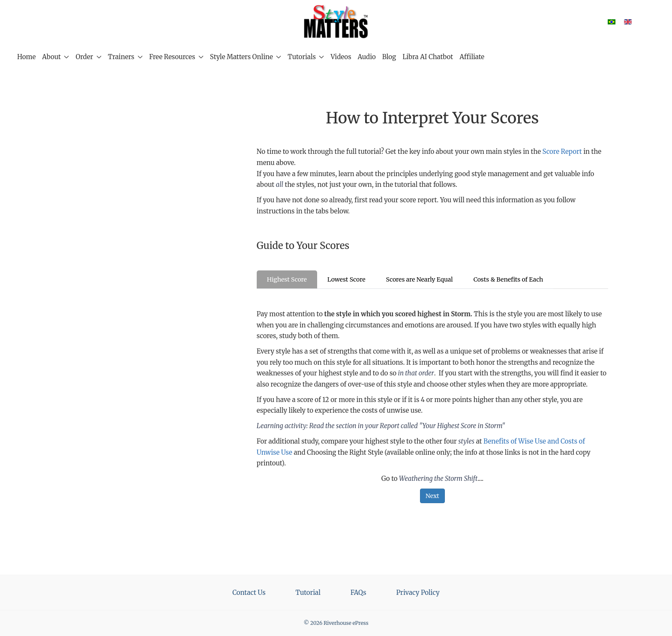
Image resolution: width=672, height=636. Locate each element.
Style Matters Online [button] (246, 57)
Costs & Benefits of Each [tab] (508, 279)
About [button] (55, 57)
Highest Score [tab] (287, 279)
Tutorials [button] (306, 57)
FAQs (358, 592)
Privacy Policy (418, 592)
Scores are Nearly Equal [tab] (419, 279)
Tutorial (308, 592)
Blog (389, 57)
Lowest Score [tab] (346, 279)
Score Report (562, 151)
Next (432, 496)
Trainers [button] (125, 57)
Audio (367, 57)
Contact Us (249, 592)
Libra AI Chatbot (428, 57)
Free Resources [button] (176, 57)
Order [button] (88, 57)
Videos (341, 57)
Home (26, 57)
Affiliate (472, 57)
